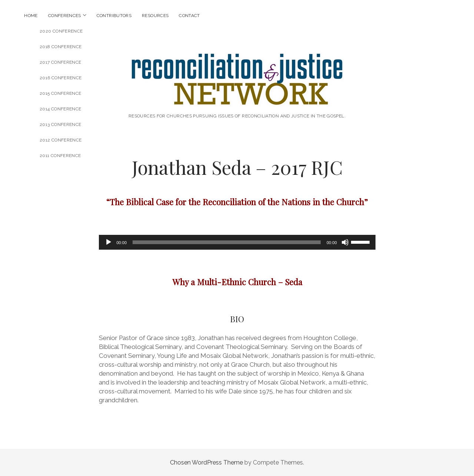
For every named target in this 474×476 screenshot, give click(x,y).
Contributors (114, 16)
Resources (155, 16)
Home (31, 16)
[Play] (109, 242)
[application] (237, 242)
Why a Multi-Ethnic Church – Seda (237, 282)
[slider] (227, 242)
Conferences (65, 16)
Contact (189, 16)
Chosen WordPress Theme (206, 462)
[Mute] (345, 242)
